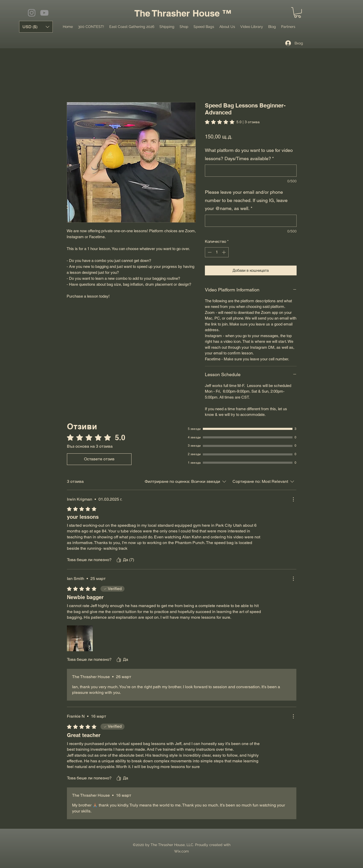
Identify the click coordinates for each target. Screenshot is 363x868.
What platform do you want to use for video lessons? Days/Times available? (249, 154)
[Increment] (224, 252)
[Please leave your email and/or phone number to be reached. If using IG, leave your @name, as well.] (251, 221)
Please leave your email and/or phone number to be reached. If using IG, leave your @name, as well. (246, 200)
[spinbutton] (217, 252)
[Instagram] (32, 13)
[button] (298, 13)
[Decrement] (209, 252)
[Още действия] (293, 499)
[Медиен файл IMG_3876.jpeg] (80, 638)
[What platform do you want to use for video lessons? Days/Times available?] (251, 171)
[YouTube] (44, 13)
